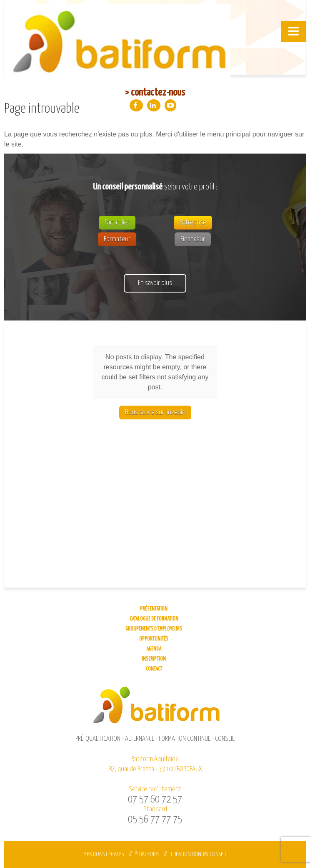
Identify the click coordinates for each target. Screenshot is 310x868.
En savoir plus (155, 283)
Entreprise (193, 223)
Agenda (154, 649)
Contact (154, 669)
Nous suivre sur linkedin (155, 376)
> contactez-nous (155, 93)
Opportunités (154, 639)
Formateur (117, 239)
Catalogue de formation (154, 619)
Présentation (154, 609)
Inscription (154, 659)
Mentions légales (104, 854)
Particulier (117, 223)
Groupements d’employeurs (154, 629)
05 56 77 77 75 (155, 820)
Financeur (193, 239)
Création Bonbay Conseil (199, 854)
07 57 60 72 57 (155, 800)
